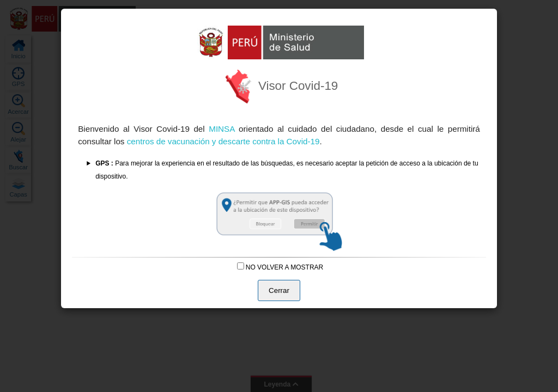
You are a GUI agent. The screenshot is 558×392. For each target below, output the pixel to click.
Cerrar (279, 290)
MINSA (224, 129)
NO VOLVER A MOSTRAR (280, 267)
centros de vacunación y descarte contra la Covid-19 (223, 141)
